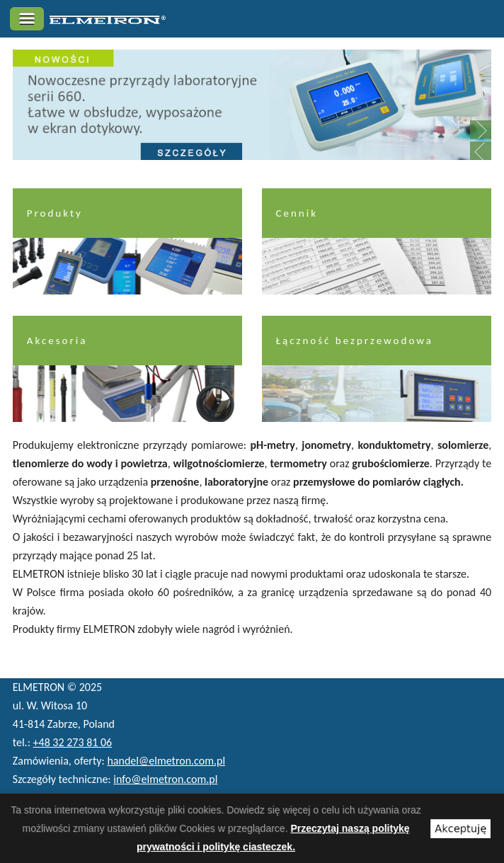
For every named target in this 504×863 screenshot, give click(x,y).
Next (481, 130)
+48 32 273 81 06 (73, 742)
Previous (481, 151)
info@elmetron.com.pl (165, 779)
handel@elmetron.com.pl (166, 761)
